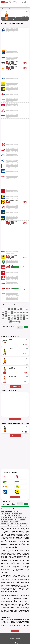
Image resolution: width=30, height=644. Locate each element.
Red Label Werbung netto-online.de (7, 518)
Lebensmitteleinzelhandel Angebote (7, 511)
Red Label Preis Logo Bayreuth (20, 520)
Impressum (12, 639)
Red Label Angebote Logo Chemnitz (20, 518)
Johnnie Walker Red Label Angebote (7, 524)
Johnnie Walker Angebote (14, 522)
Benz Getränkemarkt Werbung (17, 513)
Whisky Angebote (4, 526)
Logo (8, 9)
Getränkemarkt (5, 9)
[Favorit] (27, 12)
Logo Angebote (17, 511)
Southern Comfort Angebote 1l (13, 526)
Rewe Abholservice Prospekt (6, 513)
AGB (15, 639)
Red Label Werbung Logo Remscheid (7, 520)
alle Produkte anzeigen (15, 386)
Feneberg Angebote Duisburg (6, 516)
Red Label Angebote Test (16, 516)
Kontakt (11, 640)
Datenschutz (18, 639)
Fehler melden (15, 631)
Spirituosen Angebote (4, 522)
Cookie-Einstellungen (17, 640)
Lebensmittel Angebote (23, 526)
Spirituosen (8, 577)
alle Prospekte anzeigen (15, 419)
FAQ (13, 640)
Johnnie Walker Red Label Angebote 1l (21, 524)
